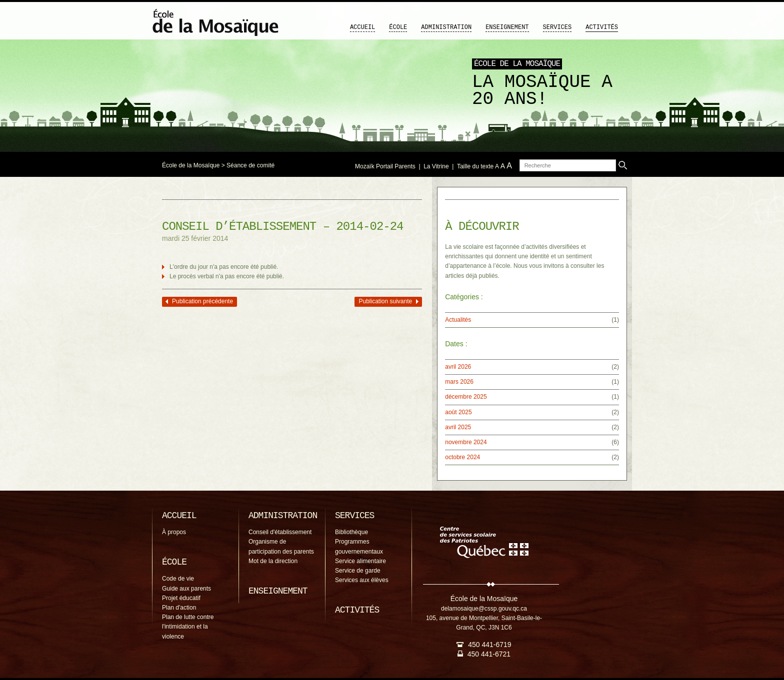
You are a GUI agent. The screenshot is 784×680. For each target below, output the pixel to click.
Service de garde (358, 571)
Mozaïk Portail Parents (385, 166)
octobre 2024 (462, 457)
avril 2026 (458, 367)
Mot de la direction (273, 561)
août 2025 (458, 412)
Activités (602, 27)
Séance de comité (250, 165)
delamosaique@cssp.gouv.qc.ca (484, 609)
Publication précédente (202, 301)
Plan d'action (179, 608)
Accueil (362, 27)
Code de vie (178, 579)
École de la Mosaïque (191, 165)
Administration (446, 27)
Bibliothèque (351, 532)
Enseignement (507, 27)
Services (557, 27)
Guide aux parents (186, 589)
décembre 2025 (466, 397)
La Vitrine (436, 166)
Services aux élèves (362, 580)
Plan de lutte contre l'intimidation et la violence (188, 627)
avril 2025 (458, 427)
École (398, 27)
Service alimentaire (360, 561)
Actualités (458, 320)
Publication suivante (385, 301)
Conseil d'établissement (280, 532)
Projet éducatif (181, 598)
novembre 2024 (466, 442)
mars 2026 (459, 382)
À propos (174, 532)
